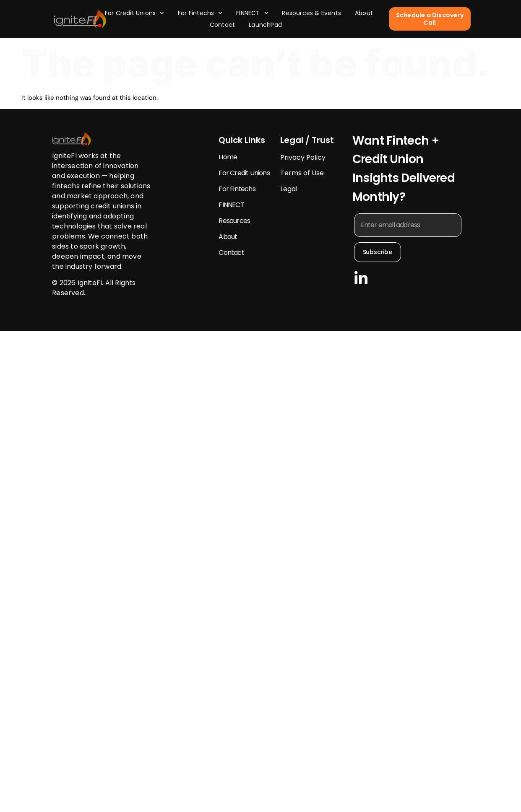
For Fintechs (200, 13)
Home (228, 157)
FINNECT (252, 13)
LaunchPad (265, 25)
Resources (234, 221)
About (364, 13)
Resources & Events (311, 13)
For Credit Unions (134, 13)
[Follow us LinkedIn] (361, 277)
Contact (222, 25)
